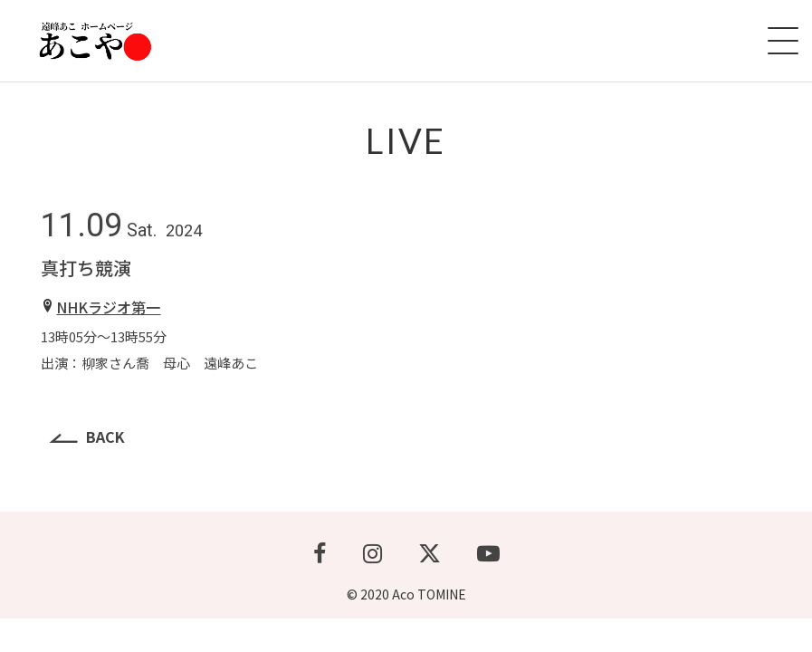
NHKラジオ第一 (108, 307)
